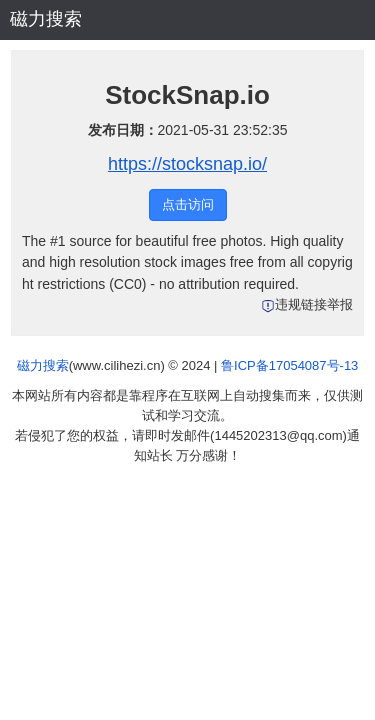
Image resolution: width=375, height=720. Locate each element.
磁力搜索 (46, 19)
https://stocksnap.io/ (187, 164)
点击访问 (188, 204)
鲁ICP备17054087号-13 (289, 365)
